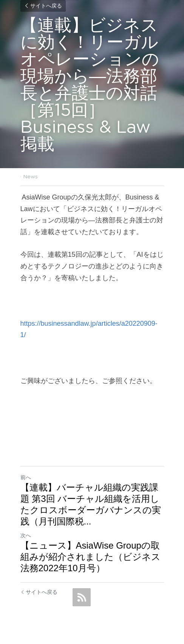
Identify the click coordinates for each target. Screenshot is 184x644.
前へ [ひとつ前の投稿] (26, 477)
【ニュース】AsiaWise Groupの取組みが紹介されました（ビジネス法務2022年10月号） (90, 557)
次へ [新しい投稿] (26, 535)
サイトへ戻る (43, 6)
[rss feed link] (82, 597)
